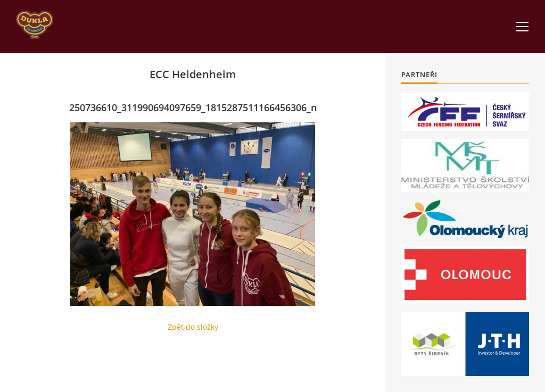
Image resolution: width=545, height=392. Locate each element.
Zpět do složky (193, 327)
